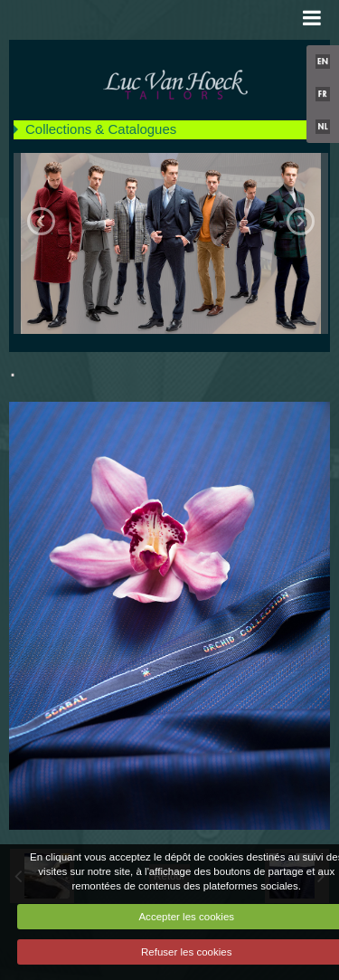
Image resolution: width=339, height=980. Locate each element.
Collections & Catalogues (101, 129)
